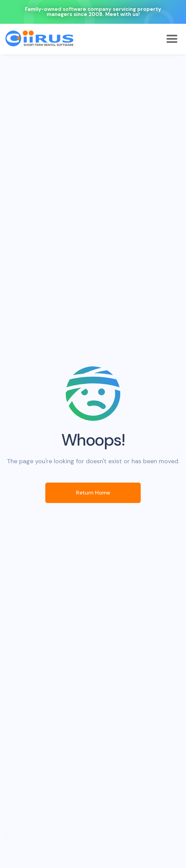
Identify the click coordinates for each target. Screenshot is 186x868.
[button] (172, 39)
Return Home (93, 493)
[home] (40, 39)
